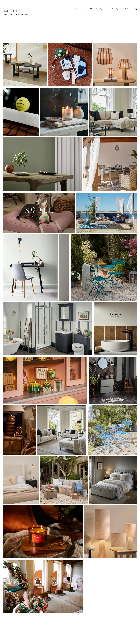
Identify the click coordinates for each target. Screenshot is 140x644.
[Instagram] (136, 9)
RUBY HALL (11, 11)
